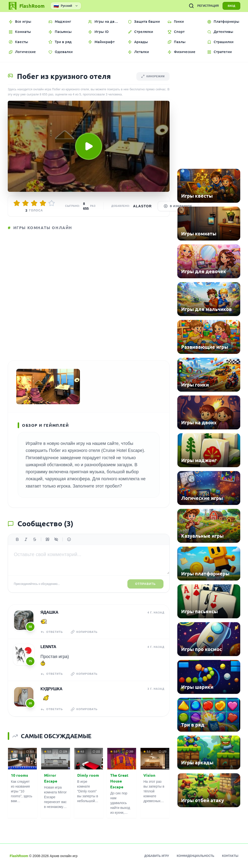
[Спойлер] (56, 539)
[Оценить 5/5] (52, 203)
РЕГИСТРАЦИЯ (208, 6)
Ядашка (49, 612)
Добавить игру (157, 856)
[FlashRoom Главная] (26, 6)
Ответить (52, 632)
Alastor (143, 206)
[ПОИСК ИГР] (191, 6)
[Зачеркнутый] (35, 539)
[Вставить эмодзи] (69, 539)
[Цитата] (47, 539)
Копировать (84, 632)
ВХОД (231, 6)
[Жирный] (17, 539)
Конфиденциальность (196, 856)
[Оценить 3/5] (34, 203)
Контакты (230, 856)
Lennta (48, 647)
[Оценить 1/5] (17, 203)
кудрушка (51, 689)
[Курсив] (26, 539)
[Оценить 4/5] (43, 203)
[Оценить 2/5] (25, 203)
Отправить (145, 584)
